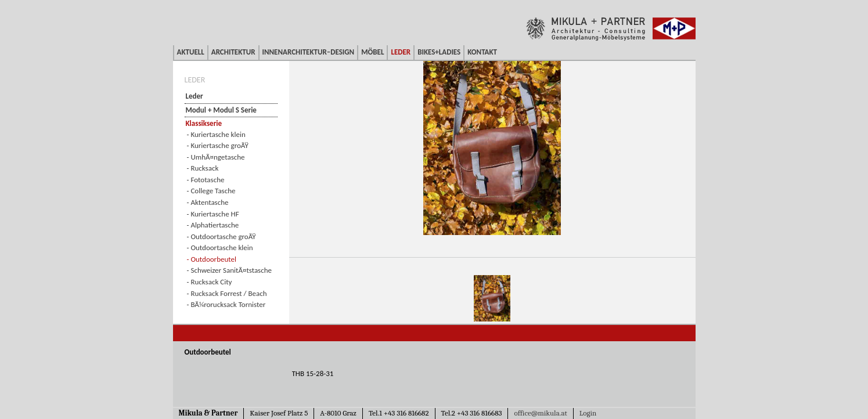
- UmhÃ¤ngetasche (216, 157)
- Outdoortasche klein (220, 248)
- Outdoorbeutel (212, 259)
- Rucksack (203, 168)
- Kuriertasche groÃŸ (218, 145)
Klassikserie (204, 123)
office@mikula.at (540, 413)
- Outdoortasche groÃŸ (221, 236)
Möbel (372, 52)
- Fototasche (206, 180)
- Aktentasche (208, 202)
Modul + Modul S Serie (221, 110)
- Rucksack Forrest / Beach (227, 293)
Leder (401, 52)
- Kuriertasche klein (216, 134)
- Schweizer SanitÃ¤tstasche (230, 270)
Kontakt (482, 52)
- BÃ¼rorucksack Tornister (226, 304)
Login (588, 413)
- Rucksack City (210, 282)
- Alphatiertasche (213, 225)
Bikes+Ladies (439, 52)
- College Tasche (211, 191)
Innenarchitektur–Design (309, 52)
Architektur (233, 52)
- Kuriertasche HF (213, 214)
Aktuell (191, 52)
